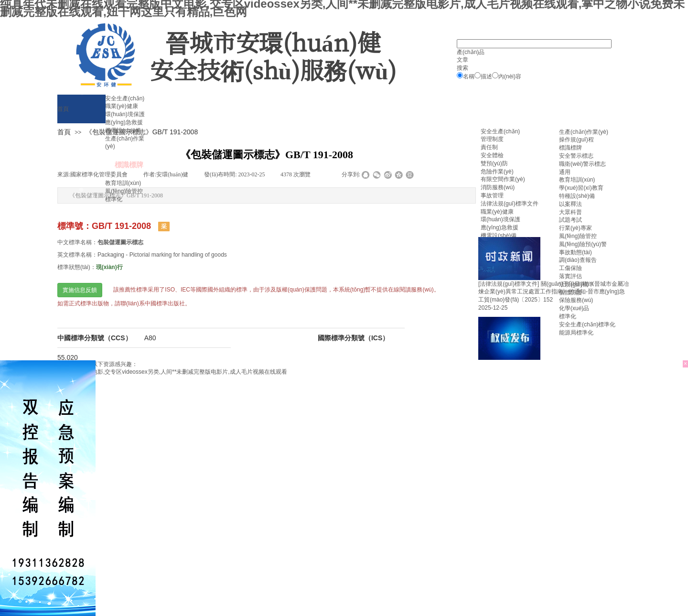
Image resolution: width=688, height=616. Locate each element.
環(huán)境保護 (500, 219)
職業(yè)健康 (497, 212)
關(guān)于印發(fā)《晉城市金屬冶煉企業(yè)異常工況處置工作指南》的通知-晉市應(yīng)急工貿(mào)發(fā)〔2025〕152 (554, 292)
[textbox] (534, 44)
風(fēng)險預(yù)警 (583, 244)
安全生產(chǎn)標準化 (587, 324)
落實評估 (570, 276)
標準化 (568, 316)
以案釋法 (570, 204)
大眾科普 (570, 212)
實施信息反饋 (80, 290)
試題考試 (570, 220)
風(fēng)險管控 (578, 236)
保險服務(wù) (576, 300)
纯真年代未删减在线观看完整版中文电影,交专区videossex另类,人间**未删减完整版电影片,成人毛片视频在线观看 (144, 372)
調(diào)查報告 (578, 260)
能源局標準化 (576, 333)
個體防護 (570, 292)
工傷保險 (570, 268)
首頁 (64, 132)
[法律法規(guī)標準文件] (509, 284)
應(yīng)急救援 (500, 227)
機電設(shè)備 (499, 236)
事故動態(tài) (575, 252)
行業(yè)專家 (575, 228)
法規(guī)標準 (576, 284)
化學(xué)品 (574, 308)
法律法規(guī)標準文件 (510, 204)
